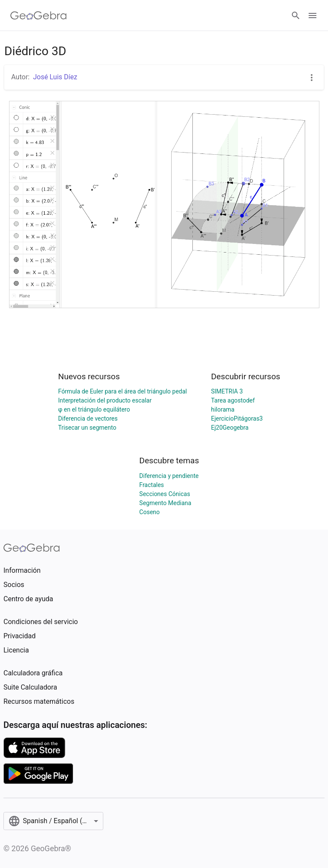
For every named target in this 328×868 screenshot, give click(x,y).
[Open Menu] (313, 16)
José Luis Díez (55, 77)
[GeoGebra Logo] (39, 16)
